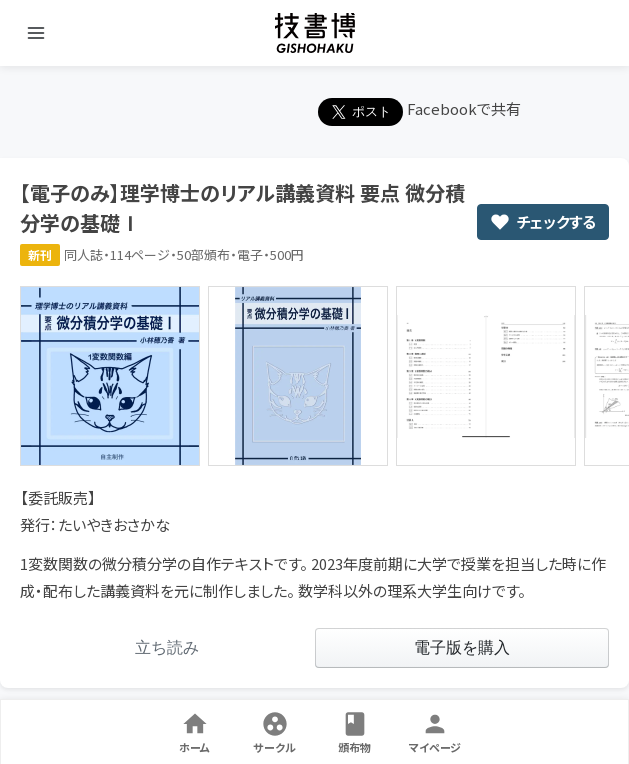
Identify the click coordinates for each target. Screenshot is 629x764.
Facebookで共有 (464, 108)
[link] (167, 648)
